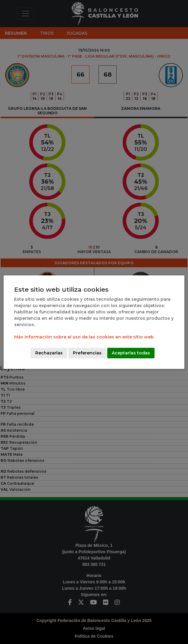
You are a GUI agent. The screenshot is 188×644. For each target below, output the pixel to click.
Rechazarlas (49, 353)
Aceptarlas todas (131, 353)
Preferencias (87, 353)
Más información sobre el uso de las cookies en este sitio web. (84, 337)
